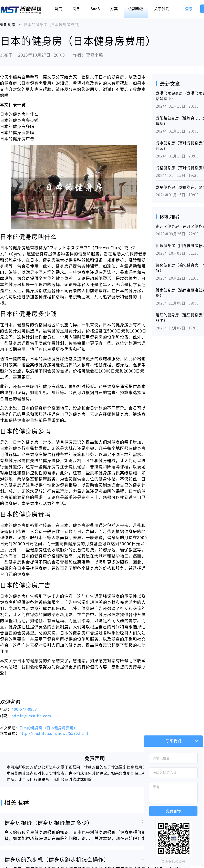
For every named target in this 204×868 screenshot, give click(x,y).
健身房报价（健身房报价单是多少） (49, 823)
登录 (189, 9)
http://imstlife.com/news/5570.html (54, 733)
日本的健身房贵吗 (17, 133)
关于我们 (162, 9)
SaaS (95, 9)
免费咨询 (173, 811)
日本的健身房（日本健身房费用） (48, 728)
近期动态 (136, 9)
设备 (76, 9)
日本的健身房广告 (17, 139)
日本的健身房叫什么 (19, 114)
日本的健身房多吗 (17, 126)
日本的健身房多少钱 (19, 120)
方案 (114, 9)
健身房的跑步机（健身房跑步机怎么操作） (57, 860)
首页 (58, 9)
